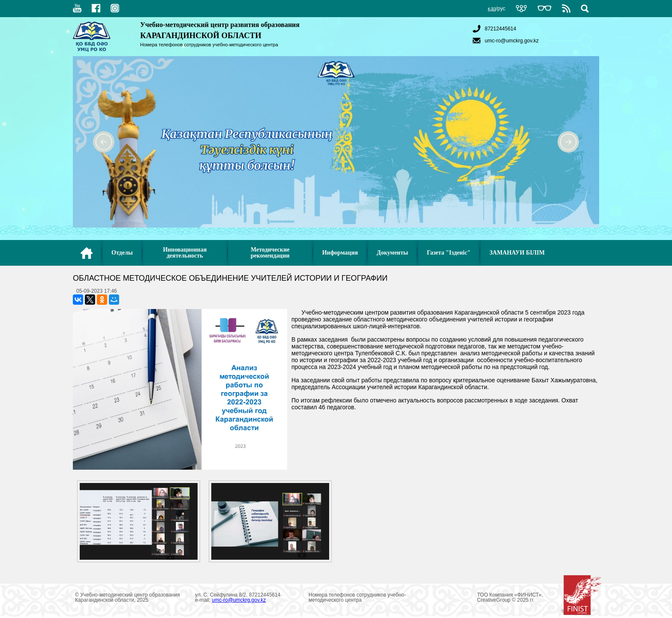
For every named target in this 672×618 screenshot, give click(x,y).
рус (501, 9)
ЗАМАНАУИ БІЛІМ (517, 253)
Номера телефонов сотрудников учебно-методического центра (209, 45)
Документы (392, 253)
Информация (340, 253)
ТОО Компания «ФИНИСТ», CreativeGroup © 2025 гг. (539, 597)
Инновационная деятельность (185, 253)
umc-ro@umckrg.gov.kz (505, 41)
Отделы (122, 253)
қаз (492, 9)
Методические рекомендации (270, 253)
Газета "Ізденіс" (449, 253)
